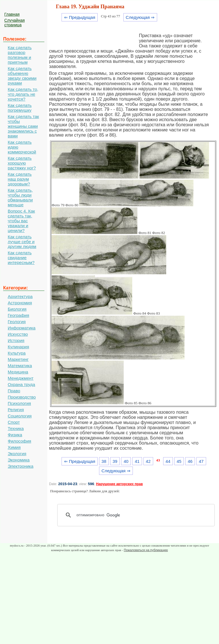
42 (148, 461)
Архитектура (20, 296)
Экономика (19, 460)
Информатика (22, 328)
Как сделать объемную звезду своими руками (22, 76)
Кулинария (18, 347)
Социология (20, 416)
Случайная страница (14, 23)
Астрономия (20, 303)
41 (137, 461)
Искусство (18, 334)
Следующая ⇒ (140, 17)
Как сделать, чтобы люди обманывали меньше (20, 197)
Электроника (21, 466)
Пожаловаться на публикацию (146, 550)
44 (168, 461)
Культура (17, 353)
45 (179, 461)
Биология (17, 309)
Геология (17, 322)
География (18, 315)
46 (190, 461)
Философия (19, 441)
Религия (16, 410)
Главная (12, 14)
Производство (22, 397)
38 (104, 461)
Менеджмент (21, 378)
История (16, 340)
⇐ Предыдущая (80, 17)
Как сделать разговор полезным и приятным (20, 55)
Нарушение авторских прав (119, 484)
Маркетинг (18, 359)
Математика (20, 366)
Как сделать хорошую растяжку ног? (22, 163)
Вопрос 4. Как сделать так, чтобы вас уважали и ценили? (21, 221)
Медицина (18, 372)
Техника (16, 428)
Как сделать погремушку (20, 108)
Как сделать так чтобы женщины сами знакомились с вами (23, 126)
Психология (19, 403)
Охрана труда (21, 384)
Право (14, 391)
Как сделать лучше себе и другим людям (22, 242)
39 (115, 461)
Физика (15, 435)
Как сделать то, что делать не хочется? (23, 94)
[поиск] (138, 515)
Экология (17, 454)
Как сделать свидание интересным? (21, 258)
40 (126, 461)
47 (201, 461)
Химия (14, 447)
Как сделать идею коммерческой (22, 147)
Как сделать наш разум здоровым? (20, 179)
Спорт (14, 422)
